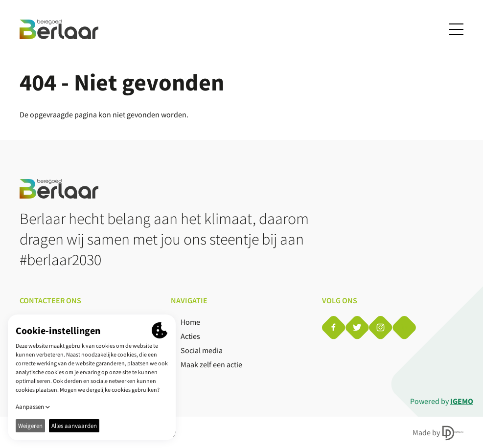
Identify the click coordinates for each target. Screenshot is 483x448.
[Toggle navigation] (456, 29)
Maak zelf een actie (211, 364)
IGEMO (462, 401)
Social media (202, 350)
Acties (190, 336)
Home (190, 322)
